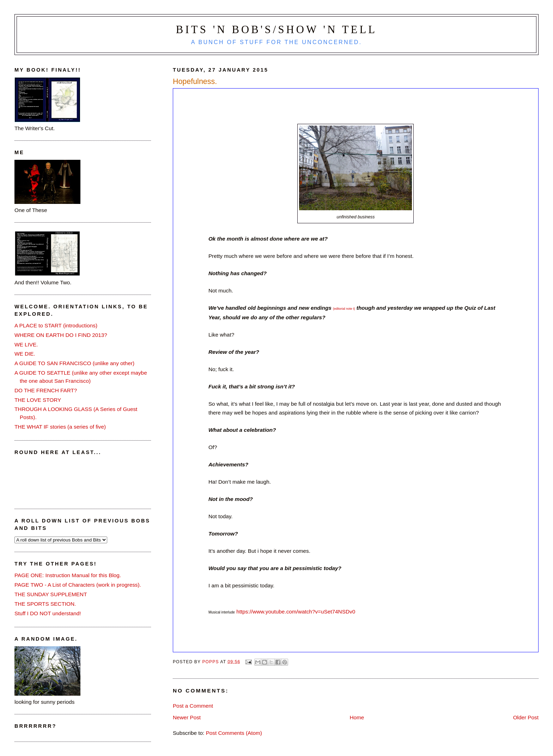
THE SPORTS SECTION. (45, 604)
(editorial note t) (344, 309)
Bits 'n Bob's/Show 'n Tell (276, 30)
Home (357, 717)
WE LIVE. (26, 344)
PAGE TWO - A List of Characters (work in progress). (78, 585)
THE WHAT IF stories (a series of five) (60, 427)
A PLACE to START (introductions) (56, 325)
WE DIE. (25, 354)
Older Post (526, 717)
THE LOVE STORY (38, 400)
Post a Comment (193, 706)
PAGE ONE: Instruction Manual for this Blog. (68, 575)
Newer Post (187, 717)
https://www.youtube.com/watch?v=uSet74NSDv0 (296, 612)
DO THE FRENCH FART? (46, 390)
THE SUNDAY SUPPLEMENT (51, 594)
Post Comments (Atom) (234, 733)
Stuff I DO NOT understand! (48, 613)
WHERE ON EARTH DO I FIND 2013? (61, 335)
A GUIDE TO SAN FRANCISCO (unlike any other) (74, 363)
